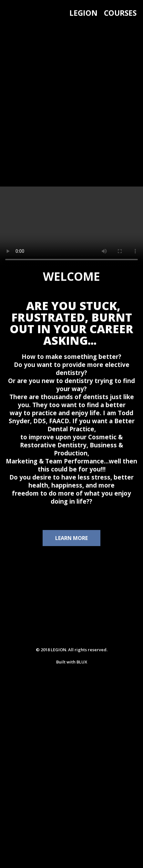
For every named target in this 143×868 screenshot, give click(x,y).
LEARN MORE (71, 538)
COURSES (120, 13)
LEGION (83, 13)
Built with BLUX (72, 662)
